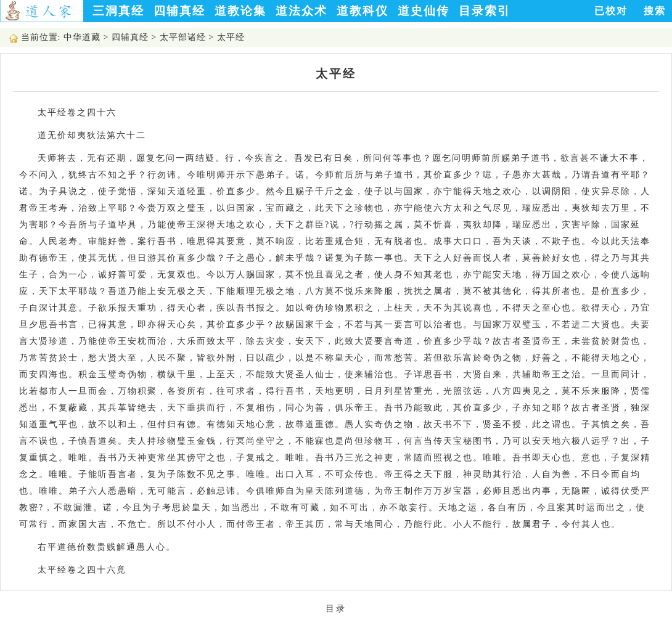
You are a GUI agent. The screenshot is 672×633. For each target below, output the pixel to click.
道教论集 (240, 11)
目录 (336, 609)
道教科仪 (363, 11)
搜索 (655, 11)
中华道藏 (82, 37)
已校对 (611, 11)
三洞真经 (118, 11)
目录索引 (485, 11)
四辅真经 (179, 11)
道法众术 (301, 11)
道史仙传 (424, 11)
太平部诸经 (183, 37)
